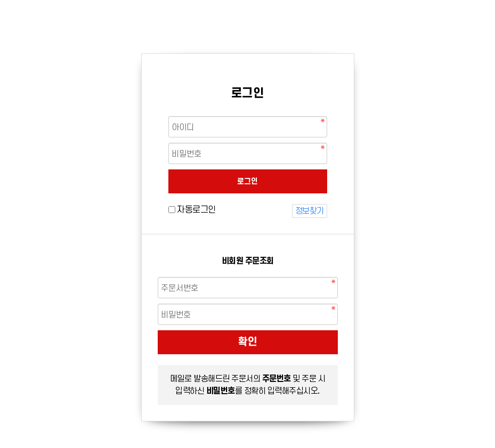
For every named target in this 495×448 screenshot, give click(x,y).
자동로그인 (196, 210)
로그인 (247, 181)
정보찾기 (310, 211)
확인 (248, 342)
